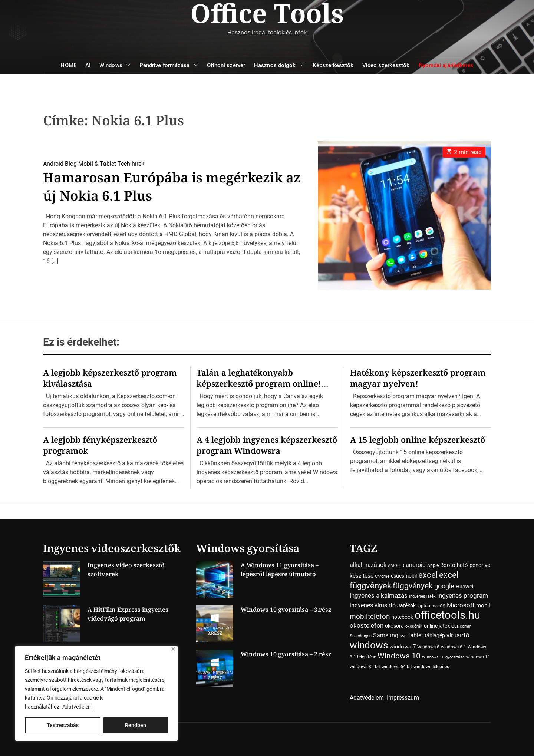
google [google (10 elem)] (444, 586)
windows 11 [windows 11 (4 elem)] (478, 657)
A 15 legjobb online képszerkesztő (418, 439)
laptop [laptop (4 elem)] (424, 606)
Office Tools (267, 13)
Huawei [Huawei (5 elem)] (464, 587)
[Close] (173, 649)
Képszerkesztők (333, 65)
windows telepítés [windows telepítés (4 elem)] (431, 667)
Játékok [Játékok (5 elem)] (406, 605)
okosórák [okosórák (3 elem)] (414, 626)
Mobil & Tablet (97, 164)
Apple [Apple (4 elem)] (433, 565)
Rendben (136, 725)
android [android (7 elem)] (416, 565)
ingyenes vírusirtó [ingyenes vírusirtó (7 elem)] (373, 605)
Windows (115, 65)
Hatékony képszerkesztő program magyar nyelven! (418, 378)
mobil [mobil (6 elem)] (483, 605)
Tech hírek (131, 164)
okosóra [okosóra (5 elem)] (394, 626)
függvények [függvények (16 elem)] (413, 586)
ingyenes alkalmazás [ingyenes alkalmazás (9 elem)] (379, 595)
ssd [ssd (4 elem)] (403, 636)
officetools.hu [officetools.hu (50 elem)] (447, 615)
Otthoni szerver (226, 65)
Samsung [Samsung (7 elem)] (386, 635)
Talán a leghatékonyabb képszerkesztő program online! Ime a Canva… (259, 383)
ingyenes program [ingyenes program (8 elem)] (463, 596)
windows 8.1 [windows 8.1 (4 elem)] (454, 647)
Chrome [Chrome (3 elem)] (382, 576)
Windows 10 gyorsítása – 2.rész (286, 654)
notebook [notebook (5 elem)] (402, 617)
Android (53, 164)
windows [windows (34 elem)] (369, 645)
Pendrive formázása (169, 65)
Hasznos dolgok (279, 65)
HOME (68, 65)
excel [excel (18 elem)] (428, 575)
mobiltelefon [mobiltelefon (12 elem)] (370, 616)
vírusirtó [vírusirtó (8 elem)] (458, 635)
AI (88, 65)
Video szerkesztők (386, 65)
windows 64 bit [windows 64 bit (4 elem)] (397, 667)
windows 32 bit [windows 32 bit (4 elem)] (365, 667)
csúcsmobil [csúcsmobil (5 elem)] (404, 576)
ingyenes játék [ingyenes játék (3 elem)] (422, 596)
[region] (96, 693)
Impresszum (403, 698)
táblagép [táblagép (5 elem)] (435, 635)
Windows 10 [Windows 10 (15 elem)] (399, 656)
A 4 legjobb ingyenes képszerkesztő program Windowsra (267, 445)
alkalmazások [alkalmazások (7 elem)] (368, 565)
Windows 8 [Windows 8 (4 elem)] (428, 647)
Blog (71, 164)
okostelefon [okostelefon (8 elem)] (367, 626)
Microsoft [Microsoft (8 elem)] (461, 605)
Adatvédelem (77, 707)
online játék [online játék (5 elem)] (437, 626)
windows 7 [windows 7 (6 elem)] (403, 647)
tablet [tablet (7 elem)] (416, 635)
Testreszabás (63, 725)
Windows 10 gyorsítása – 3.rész (286, 610)
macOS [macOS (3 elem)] (439, 606)
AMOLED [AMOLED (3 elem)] (396, 566)
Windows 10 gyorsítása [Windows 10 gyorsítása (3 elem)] (443, 657)
